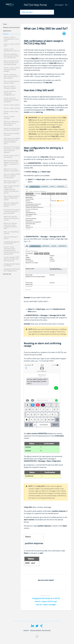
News (5, 24)
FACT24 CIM (7, 274)
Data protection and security (40, 630)
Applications (7, 31)
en (66, 5)
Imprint (26, 630)
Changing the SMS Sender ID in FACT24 (46, 598)
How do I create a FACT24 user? (46, 601)
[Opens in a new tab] (37, 636)
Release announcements (11, 28)
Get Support (59, 5)
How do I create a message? (46, 605)
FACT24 (6, 34)
